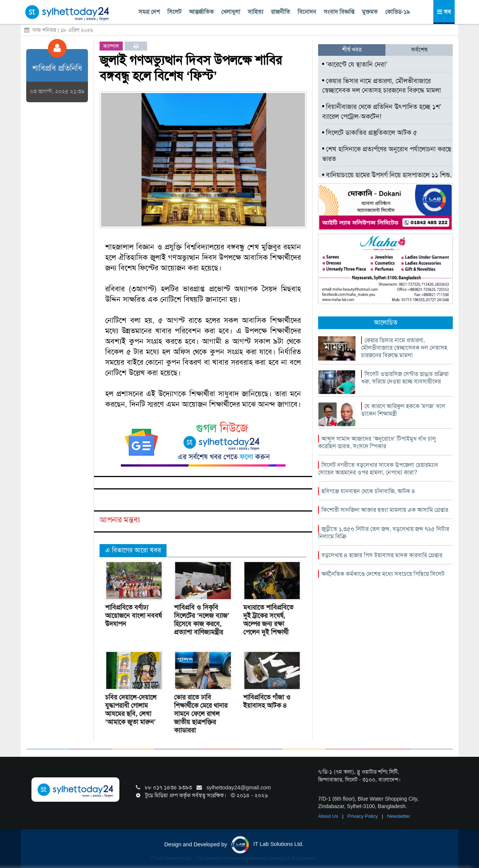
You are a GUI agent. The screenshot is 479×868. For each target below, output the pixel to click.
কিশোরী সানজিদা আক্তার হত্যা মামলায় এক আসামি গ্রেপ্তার (385, 510)
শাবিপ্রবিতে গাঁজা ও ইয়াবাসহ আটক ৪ (267, 701)
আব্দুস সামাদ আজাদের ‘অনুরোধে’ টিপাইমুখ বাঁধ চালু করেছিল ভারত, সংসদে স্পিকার (377, 442)
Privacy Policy (364, 816)
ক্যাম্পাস (111, 46)
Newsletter (399, 816)
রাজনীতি (280, 12)
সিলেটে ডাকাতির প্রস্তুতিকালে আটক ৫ (370, 133)
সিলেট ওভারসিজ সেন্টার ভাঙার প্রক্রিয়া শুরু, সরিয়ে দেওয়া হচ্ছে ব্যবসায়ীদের (405, 378)
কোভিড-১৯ (397, 12)
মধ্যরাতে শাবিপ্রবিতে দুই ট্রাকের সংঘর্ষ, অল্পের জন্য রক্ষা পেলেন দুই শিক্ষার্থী (268, 620)
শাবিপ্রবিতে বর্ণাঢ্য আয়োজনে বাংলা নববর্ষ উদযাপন (133, 616)
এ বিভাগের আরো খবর (133, 550)
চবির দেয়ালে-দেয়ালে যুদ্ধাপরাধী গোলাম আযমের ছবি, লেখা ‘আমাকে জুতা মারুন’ (131, 710)
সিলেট (174, 12)
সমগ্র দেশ (149, 12)
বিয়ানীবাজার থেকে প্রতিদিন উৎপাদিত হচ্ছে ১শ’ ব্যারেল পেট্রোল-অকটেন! (382, 112)
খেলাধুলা (231, 12)
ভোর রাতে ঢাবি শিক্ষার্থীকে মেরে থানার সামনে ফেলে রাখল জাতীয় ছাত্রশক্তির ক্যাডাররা (201, 714)
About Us (329, 816)
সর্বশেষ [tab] (419, 50)
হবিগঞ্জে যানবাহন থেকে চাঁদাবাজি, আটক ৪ (368, 491)
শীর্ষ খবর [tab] (352, 50)
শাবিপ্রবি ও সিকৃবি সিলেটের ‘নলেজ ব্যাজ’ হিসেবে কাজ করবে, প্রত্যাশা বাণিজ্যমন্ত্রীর (202, 620)
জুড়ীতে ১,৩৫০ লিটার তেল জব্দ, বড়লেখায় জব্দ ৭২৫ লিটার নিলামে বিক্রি (384, 533)
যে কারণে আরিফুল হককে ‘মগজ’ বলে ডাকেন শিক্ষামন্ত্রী (403, 410)
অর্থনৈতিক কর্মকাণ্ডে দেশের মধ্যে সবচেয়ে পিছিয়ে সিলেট (383, 574)
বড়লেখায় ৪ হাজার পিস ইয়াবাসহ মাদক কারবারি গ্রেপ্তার (382, 555)
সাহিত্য (256, 12)
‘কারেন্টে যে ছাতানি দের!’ (355, 64)
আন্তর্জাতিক (201, 12)
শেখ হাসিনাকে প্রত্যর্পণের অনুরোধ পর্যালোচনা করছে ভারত (387, 154)
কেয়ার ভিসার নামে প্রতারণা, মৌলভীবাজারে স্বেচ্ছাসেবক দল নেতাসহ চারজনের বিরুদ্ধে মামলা (382, 86)
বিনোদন (307, 12)
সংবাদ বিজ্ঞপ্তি (339, 12)
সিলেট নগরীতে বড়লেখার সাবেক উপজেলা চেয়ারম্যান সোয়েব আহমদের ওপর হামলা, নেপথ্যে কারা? (378, 469)
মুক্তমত (370, 12)
